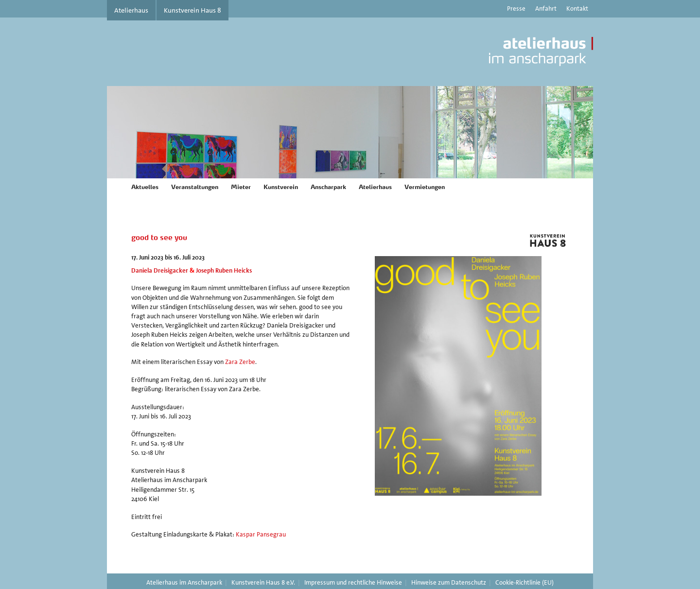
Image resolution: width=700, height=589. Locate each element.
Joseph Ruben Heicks (224, 270)
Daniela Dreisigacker (160, 270)
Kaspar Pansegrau (261, 534)
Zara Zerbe (240, 362)
